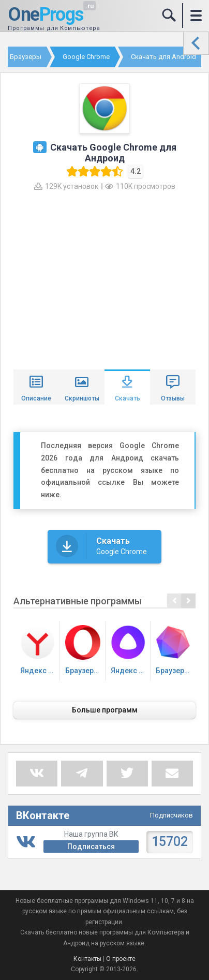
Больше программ (105, 710)
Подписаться (91, 847)
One (46, 15)
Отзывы (173, 398)
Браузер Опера (85, 650)
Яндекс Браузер (40, 650)
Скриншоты (82, 398)
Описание (36, 398)
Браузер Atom (176, 650)
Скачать (128, 398)
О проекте (121, 959)
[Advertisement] (104, 279)
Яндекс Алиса (131, 650)
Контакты (87, 959)
